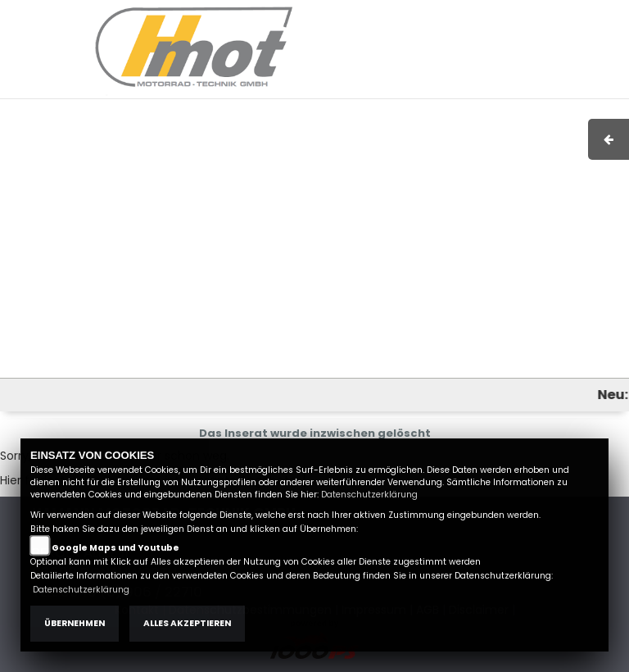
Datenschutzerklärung (369, 495)
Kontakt (508, 14)
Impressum (406, 14)
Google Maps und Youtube (115, 548)
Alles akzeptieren (187, 623)
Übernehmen (75, 623)
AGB (462, 14)
